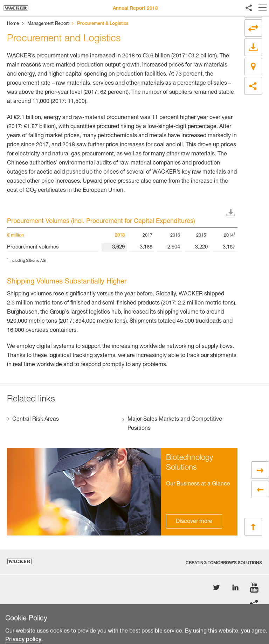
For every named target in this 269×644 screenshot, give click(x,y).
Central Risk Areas (36, 420)
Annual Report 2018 (135, 9)
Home (13, 24)
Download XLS (232, 213)
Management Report (48, 24)
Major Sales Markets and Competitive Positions (175, 424)
